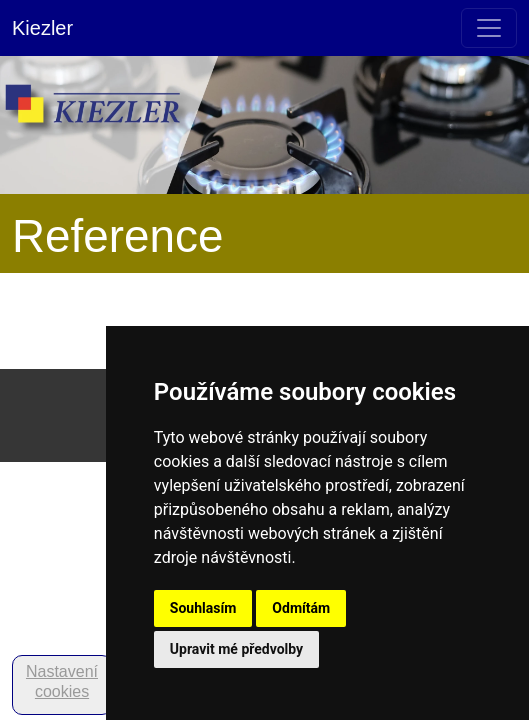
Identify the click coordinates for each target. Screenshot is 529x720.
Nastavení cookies (62, 681)
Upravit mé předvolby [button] (236, 649)
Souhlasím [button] (203, 608)
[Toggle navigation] (489, 28)
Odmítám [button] (301, 608)
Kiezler (42, 28)
